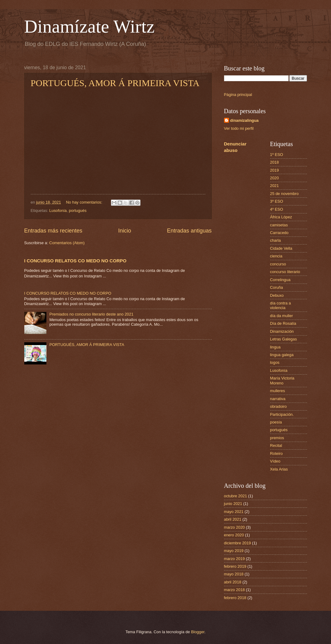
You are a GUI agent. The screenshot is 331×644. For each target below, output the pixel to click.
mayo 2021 (234, 512)
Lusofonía (58, 211)
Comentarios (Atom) (67, 243)
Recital (276, 445)
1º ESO (277, 155)
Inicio (124, 231)
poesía (276, 422)
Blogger (198, 632)
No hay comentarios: (85, 202)
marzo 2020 (234, 527)
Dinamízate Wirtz (90, 26)
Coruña (277, 287)
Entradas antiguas (189, 231)
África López (281, 217)
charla (276, 240)
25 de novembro (284, 194)
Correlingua (280, 280)
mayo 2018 (234, 574)
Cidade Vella (281, 248)
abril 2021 (233, 519)
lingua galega (282, 355)
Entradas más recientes (53, 231)
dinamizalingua (244, 120)
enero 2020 (234, 535)
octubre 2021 (236, 496)
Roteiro (277, 453)
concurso (278, 264)
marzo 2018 (234, 590)
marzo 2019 (234, 559)
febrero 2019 (235, 566)
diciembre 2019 (238, 543)
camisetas (279, 225)
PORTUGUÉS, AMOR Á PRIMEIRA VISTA (115, 83)
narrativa (278, 399)
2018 (275, 162)
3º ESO (277, 201)
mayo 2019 (234, 551)
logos (275, 362)
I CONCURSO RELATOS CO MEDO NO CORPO (75, 261)
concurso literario (285, 272)
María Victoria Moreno (282, 380)
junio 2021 (233, 504)
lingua (275, 347)
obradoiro (278, 406)
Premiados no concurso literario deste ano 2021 (91, 314)
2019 (275, 170)
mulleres (278, 391)
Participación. (282, 414)
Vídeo (275, 461)
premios (277, 438)
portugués (78, 211)
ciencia (276, 256)
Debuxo (277, 295)
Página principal (238, 95)
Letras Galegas (284, 339)
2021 (275, 186)
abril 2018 (233, 582)
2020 (275, 178)
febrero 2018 (235, 598)
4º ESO (277, 209)
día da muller (282, 316)
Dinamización (282, 331)
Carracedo (279, 233)
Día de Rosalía (283, 323)
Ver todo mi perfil (239, 128)
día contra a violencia (281, 305)
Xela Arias (279, 469)
